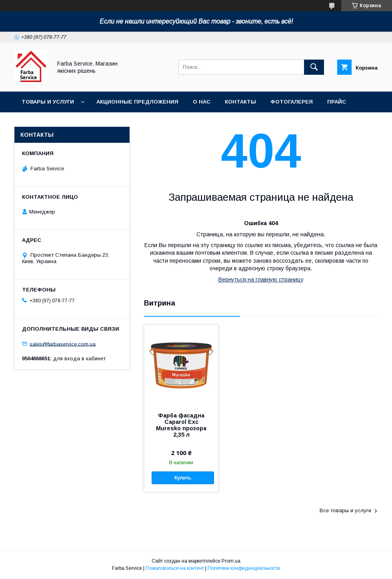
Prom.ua (231, 561)
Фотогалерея (292, 102)
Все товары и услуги (345, 510)
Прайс (337, 102)
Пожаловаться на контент (175, 568)
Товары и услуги (48, 102)
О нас (202, 102)
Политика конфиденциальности (244, 568)
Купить (183, 478)
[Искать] (314, 67)
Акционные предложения (137, 102)
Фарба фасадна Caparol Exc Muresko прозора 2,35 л (181, 425)
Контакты (240, 102)
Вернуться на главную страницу (261, 280)
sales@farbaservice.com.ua (63, 344)
